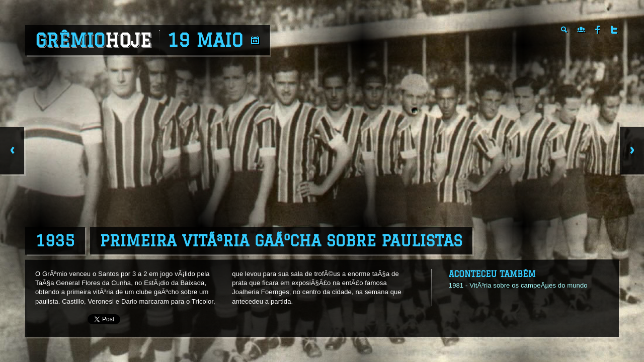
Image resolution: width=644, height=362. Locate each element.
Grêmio (93, 40)
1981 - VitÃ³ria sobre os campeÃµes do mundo (518, 285)
